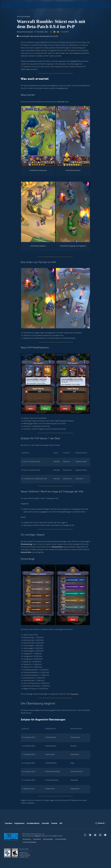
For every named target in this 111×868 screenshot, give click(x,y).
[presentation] (7, 5)
